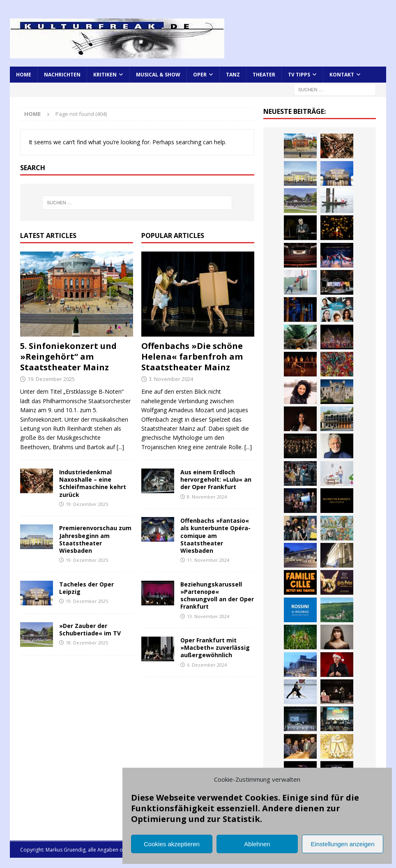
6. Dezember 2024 (207, 665)
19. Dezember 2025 (51, 379)
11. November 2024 (208, 560)
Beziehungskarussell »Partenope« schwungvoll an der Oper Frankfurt (217, 596)
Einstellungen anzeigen (342, 844)
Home (24, 75)
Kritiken (105, 75)
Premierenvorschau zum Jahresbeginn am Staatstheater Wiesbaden (95, 539)
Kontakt (342, 75)
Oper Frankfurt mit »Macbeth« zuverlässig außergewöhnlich (215, 648)
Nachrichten (62, 75)
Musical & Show (158, 75)
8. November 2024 (207, 497)
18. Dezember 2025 (87, 643)
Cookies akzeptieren (172, 844)
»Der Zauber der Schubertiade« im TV (90, 629)
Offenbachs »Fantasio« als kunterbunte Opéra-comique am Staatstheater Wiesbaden (215, 536)
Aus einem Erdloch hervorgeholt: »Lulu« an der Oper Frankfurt (216, 479)
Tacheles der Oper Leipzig (86, 588)
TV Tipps (299, 75)
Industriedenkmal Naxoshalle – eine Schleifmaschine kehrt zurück (93, 483)
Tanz (233, 75)
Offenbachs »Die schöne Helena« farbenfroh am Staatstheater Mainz (192, 357)
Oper (200, 75)
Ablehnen (257, 844)
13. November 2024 (208, 616)
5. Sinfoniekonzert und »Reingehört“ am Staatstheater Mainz (68, 357)
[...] (120, 447)
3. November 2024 (171, 379)
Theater (264, 75)
